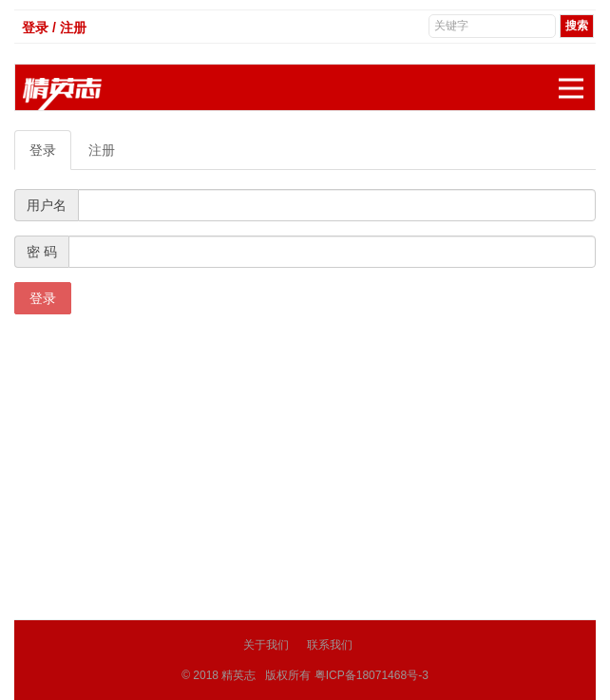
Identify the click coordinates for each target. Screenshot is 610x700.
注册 (102, 150)
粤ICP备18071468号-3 (372, 675)
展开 (577, 78)
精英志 (238, 675)
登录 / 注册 (54, 28)
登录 (43, 150)
